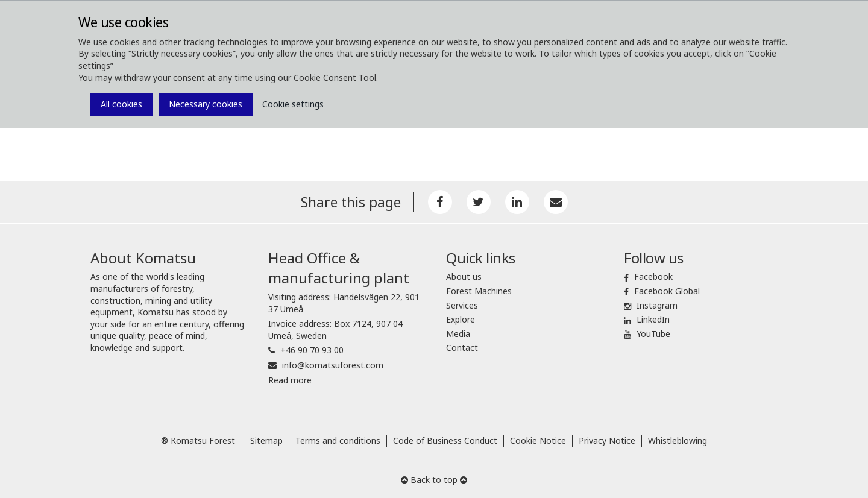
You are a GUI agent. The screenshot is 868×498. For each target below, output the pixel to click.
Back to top (434, 480)
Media (458, 334)
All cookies (121, 104)
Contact (462, 348)
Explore (461, 319)
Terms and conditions (338, 440)
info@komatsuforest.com (333, 365)
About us (464, 276)
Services (462, 305)
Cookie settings (293, 104)
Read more (290, 380)
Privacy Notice (607, 440)
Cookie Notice (538, 440)
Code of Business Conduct (445, 440)
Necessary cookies (206, 104)
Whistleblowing (678, 440)
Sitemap (266, 440)
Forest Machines (479, 291)
